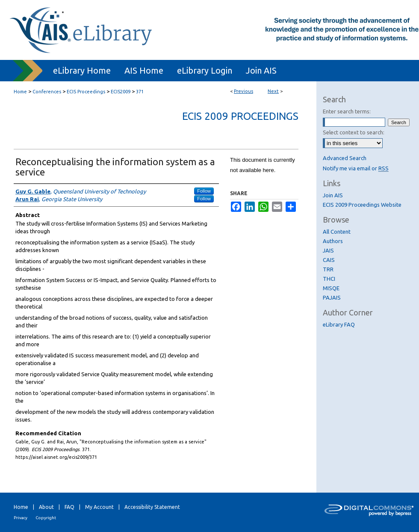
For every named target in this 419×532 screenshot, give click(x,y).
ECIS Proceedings (86, 92)
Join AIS (333, 195)
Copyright (46, 518)
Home (20, 92)
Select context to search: (354, 132)
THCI (329, 279)
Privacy (21, 518)
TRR (328, 269)
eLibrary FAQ (339, 324)
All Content (337, 232)
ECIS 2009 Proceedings (240, 116)
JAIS (328, 250)
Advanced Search (345, 158)
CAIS (329, 260)
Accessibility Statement (152, 507)
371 (140, 92)
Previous (243, 91)
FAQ (69, 507)
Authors (333, 241)
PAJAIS (332, 297)
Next (273, 91)
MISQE (331, 288)
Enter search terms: (347, 111)
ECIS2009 (121, 92)
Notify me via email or (356, 168)
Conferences (47, 92)
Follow (204, 191)
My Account (99, 507)
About (46, 507)
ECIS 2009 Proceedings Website (362, 205)
